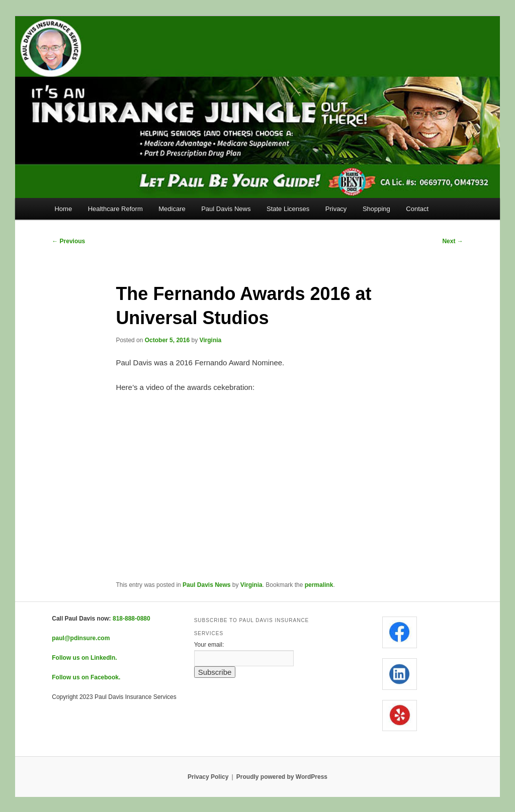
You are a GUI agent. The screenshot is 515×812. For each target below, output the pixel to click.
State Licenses (288, 209)
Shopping (376, 209)
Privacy (336, 209)
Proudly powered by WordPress (282, 777)
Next (452, 241)
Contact (417, 209)
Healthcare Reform (115, 209)
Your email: (209, 645)
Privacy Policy (208, 777)
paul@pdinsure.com (81, 638)
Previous (68, 241)
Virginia (211, 340)
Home (63, 209)
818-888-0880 (132, 619)
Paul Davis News (226, 209)
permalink (319, 585)
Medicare (172, 209)
